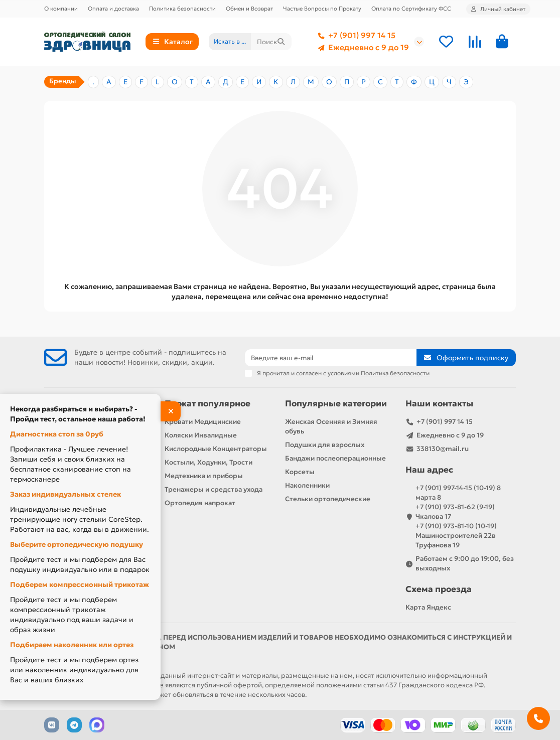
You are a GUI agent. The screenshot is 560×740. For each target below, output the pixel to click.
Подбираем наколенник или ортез (72, 645)
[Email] (331, 358)
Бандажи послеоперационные (335, 458)
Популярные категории (336, 404)
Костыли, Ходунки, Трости (208, 462)
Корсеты (300, 472)
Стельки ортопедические (328, 499)
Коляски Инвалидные (201, 435)
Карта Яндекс (428, 607)
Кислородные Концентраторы (216, 449)
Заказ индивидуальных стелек (65, 494)
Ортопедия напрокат (200, 503)
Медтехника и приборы (204, 476)
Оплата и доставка (113, 9)
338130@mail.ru (443, 449)
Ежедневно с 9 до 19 (362, 48)
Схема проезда (439, 589)
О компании (61, 9)
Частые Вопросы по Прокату (322, 9)
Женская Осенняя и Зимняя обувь (331, 426)
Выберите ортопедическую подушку (77, 544)
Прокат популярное (207, 404)
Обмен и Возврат (249, 9)
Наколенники (307, 485)
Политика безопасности (182, 9)
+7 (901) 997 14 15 (355, 36)
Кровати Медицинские (203, 422)
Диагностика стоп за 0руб (57, 434)
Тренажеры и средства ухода (214, 489)
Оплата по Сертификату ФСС (411, 9)
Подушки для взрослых (325, 445)
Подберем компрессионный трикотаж (80, 584)
